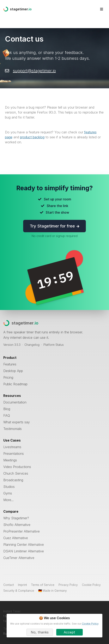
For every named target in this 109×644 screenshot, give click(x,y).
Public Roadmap (15, 384)
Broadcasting (13, 480)
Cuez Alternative (16, 538)
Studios (9, 487)
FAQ (7, 415)
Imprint (22, 585)
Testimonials (13, 429)
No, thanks (40, 632)
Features (10, 364)
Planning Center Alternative (24, 545)
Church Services (16, 473)
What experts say (17, 422)
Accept (69, 632)
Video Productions (17, 467)
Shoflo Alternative (17, 525)
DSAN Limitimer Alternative (24, 551)
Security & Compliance (19, 591)
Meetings (10, 460)
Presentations (14, 454)
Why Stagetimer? (16, 518)
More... (8, 500)
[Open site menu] (102, 9)
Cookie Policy (91, 585)
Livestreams (12, 447)
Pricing (8, 377)
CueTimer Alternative (19, 558)
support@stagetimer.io (34, 71)
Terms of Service (43, 585)
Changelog (32, 345)
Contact (9, 585)
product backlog (32, 137)
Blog (7, 409)
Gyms (8, 493)
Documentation (15, 402)
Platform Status (54, 345)
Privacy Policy (68, 585)
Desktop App (13, 371)
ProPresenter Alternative (22, 531)
